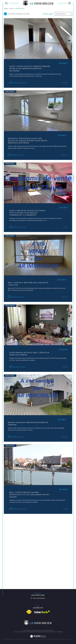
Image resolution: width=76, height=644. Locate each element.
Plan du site (26, 632)
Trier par (48, 14)
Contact (73, 178)
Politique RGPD (54, 632)
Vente (12, 9)
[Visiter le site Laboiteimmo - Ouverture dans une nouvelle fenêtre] (38, 638)
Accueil (6, 9)
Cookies (60, 632)
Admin (42, 632)
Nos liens (46, 632)
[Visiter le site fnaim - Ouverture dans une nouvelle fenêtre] (29, 612)
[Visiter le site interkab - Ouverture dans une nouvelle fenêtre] (42, 612)
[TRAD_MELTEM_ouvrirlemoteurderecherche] (6, 3)
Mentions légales (34, 632)
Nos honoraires (18, 632)
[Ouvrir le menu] (69, 3)
